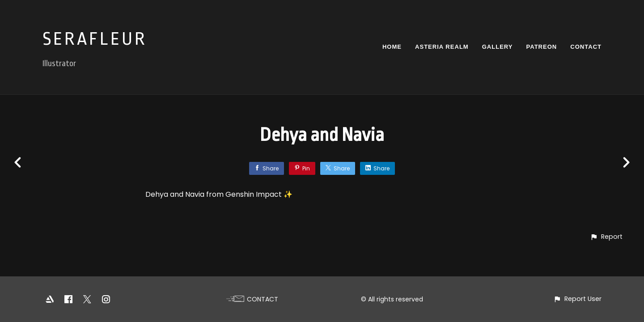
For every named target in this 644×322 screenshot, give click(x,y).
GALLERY (498, 47)
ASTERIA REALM (442, 47)
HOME (392, 47)
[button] (606, 237)
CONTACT (586, 47)
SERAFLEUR (95, 39)
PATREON (541, 47)
